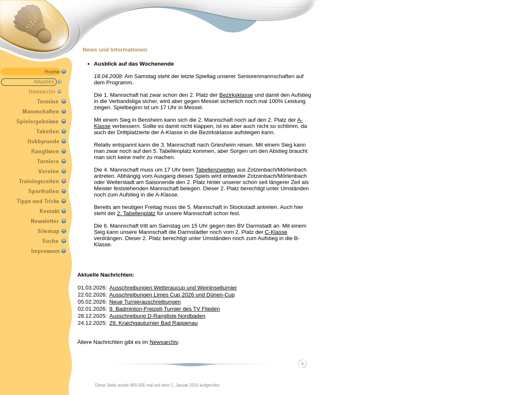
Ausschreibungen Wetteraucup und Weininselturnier (173, 288)
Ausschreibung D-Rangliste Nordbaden (157, 316)
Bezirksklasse (236, 95)
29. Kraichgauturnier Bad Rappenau (154, 323)
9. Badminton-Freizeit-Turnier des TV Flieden (165, 309)
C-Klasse (276, 232)
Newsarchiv (164, 342)
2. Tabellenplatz (136, 213)
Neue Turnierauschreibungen (145, 302)
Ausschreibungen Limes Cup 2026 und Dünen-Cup (172, 295)
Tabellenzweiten (216, 170)
